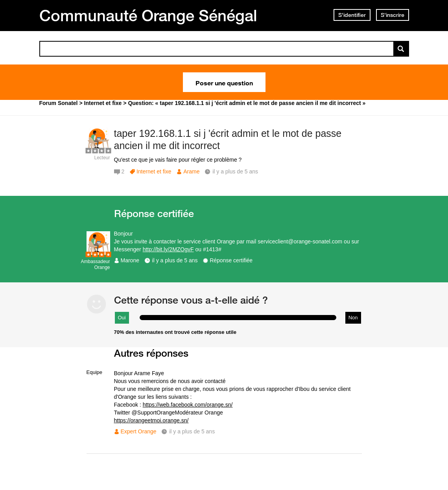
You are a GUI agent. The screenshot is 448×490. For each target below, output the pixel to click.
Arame (191, 171)
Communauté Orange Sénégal (148, 15)
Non (353, 318)
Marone (130, 260)
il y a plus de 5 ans (175, 260)
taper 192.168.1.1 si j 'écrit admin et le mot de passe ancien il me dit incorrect (228, 139)
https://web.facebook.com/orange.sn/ (188, 405)
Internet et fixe (154, 171)
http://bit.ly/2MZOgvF (168, 249)
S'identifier (352, 15)
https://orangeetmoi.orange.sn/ (151, 420)
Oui (122, 318)
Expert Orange (139, 431)
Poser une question (224, 82)
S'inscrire (393, 15)
